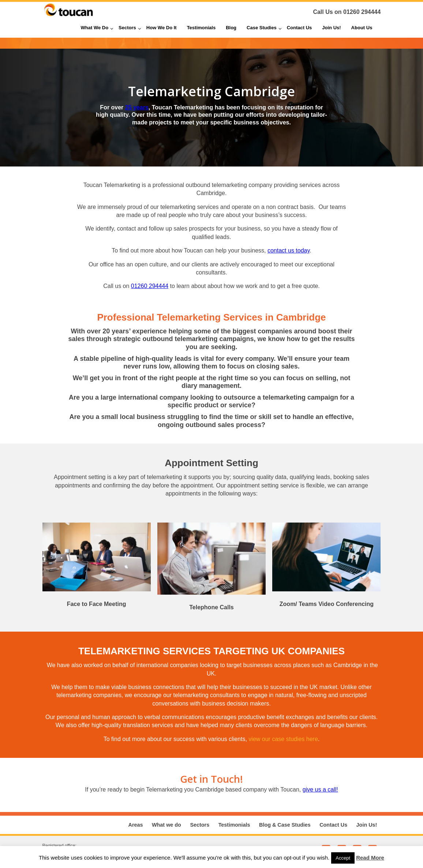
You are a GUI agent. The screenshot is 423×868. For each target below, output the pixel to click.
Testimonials (234, 825)
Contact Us (333, 825)
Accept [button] (343, 858)
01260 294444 (362, 12)
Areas (136, 825)
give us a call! (320, 790)
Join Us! (367, 825)
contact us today (289, 250)
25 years (137, 107)
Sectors (200, 825)
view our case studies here (283, 739)
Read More (370, 858)
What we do (166, 825)
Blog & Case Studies (285, 825)
